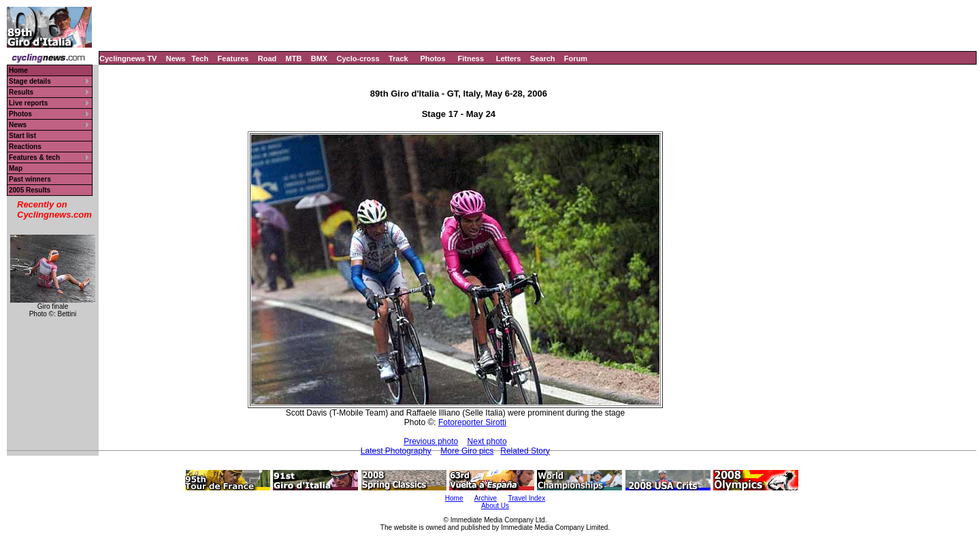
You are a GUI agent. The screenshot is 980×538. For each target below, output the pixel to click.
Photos (432, 58)
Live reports (28, 103)
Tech (200, 58)
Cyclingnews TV (128, 58)
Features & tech (34, 157)
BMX (319, 58)
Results (21, 92)
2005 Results (30, 190)
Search (543, 58)
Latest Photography (396, 451)
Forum (576, 58)
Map (16, 168)
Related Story (525, 451)
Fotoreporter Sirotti (472, 422)
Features (233, 58)
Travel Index (527, 498)
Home (18, 70)
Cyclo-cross (358, 58)
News (176, 58)
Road (267, 58)
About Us (495, 506)
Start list (22, 136)
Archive (486, 498)
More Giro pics (467, 451)
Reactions (25, 147)
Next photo (487, 441)
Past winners (30, 179)
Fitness (471, 58)
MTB (294, 58)
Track (398, 58)
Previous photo (431, 441)
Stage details (30, 81)
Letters (509, 58)
